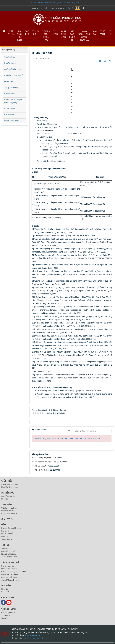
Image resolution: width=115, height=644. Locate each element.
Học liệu (6, 579)
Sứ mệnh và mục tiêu (10, 478)
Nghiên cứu (8, 487)
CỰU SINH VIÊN (64, 34)
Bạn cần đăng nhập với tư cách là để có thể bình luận (67, 432)
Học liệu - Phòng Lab (10, 481)
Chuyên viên (10, 94)
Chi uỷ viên (9, 115)
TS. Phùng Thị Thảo (43, 452)
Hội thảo (5, 493)
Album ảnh (5, 612)
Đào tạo (6, 518)
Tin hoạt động (7, 542)
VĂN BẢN (95, 33)
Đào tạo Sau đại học (9, 563)
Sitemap (14, 639)
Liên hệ (70, 8)
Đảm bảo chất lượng (9, 571)
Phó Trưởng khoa (12, 63)
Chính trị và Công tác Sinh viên (13, 566)
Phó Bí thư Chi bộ (12, 121)
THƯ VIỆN (103, 33)
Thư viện (44, 8)
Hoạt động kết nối (8, 606)
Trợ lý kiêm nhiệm (12, 88)
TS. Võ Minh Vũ (41, 460)
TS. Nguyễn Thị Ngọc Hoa (45, 456)
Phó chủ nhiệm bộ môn (14, 75)
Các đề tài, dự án (8, 490)
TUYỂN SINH (36, 33)
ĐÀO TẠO (27, 33)
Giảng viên (9, 81)
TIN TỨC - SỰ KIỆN (19, 35)
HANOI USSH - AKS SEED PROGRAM (84, 35)
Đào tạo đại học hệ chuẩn (11, 522)
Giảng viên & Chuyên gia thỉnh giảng (13, 101)
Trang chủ (5, 639)
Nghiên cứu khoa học (10, 568)
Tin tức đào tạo (7, 533)
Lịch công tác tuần (8, 548)
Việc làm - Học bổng (9, 502)
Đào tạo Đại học (8, 560)
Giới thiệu (7, 475)
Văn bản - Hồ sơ (10, 556)
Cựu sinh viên (58, 8)
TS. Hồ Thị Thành (42, 464)
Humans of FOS (8, 505)
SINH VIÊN (56, 33)
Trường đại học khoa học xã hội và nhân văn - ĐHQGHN (54, 3)
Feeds (21, 639)
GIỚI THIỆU (11, 33)
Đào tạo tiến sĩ (7, 528)
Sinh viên (7, 498)
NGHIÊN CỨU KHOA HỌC (46, 35)
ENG (77, 8)
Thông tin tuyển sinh (9, 551)
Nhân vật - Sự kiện (9, 545)
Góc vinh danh (6, 609)
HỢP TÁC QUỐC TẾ (72, 35)
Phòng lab (5, 586)
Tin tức (5, 539)
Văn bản (34, 8)
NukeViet (90, 641)
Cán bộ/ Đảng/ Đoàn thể (11, 574)
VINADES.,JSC (108, 641)
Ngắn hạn (5, 530)
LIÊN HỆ (110, 33)
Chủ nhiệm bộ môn (12, 69)
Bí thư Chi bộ (10, 109)
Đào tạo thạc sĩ (7, 525)
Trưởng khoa (10, 57)
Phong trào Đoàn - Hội (10, 508)
